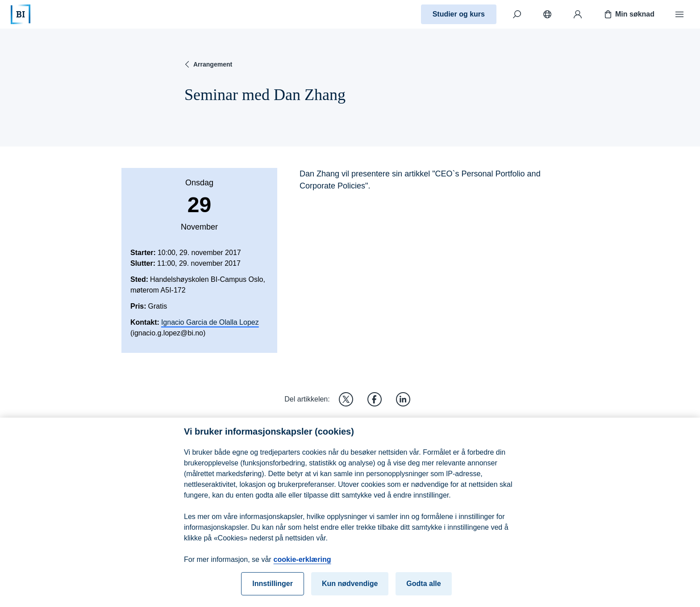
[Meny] (679, 14)
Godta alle (423, 590)
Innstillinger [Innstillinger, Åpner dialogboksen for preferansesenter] (273, 590)
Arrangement (207, 64)
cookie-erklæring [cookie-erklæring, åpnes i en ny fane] (302, 566)
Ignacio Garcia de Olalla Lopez (210, 322)
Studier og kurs (459, 14)
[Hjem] (21, 14)
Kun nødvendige (350, 590)
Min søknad (629, 14)
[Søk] (517, 14)
